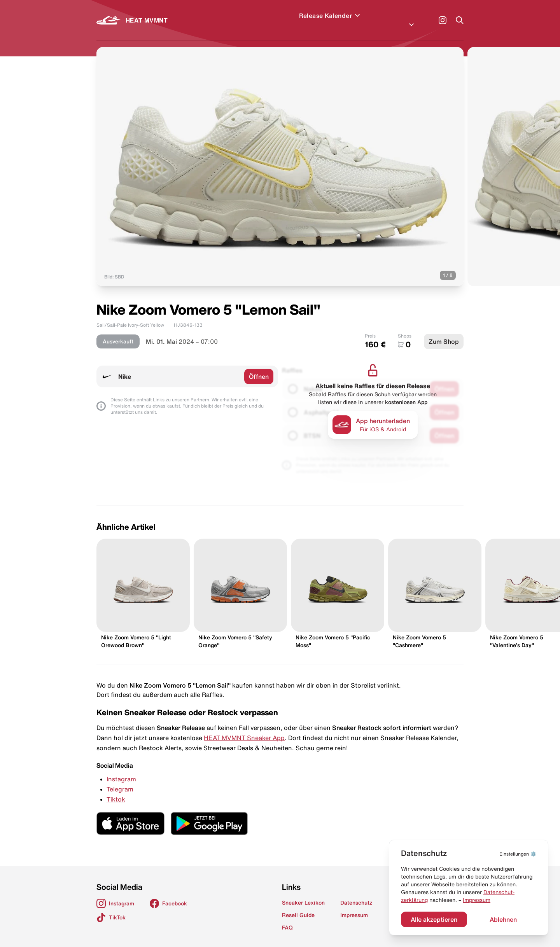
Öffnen (259, 367)
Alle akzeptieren (434, 919)
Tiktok (116, 790)
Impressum (477, 900)
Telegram (120, 780)
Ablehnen (503, 919)
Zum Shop (444, 332)
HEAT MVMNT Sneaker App (244, 728)
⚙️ (518, 854)
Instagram (121, 770)
